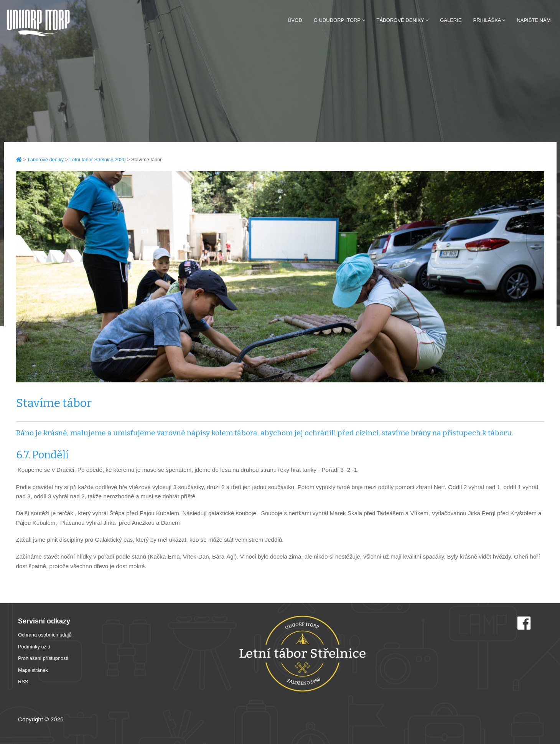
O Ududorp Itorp (339, 20)
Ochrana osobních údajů (45, 635)
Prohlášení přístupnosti (43, 658)
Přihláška (489, 20)
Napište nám (534, 20)
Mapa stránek (33, 670)
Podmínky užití (34, 647)
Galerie (451, 20)
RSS (23, 682)
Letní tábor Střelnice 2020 (98, 160)
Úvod (295, 20)
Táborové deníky (403, 20)
